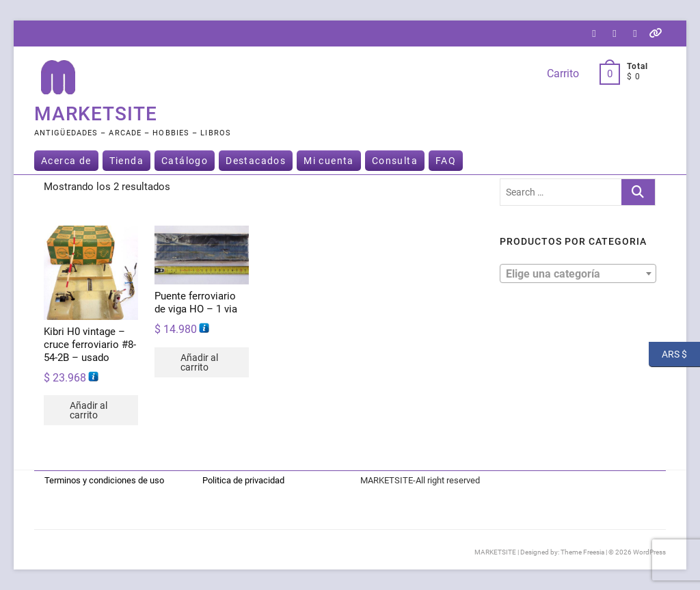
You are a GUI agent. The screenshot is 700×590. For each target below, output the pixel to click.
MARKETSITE (96, 114)
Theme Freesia (582, 552)
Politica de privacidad (243, 480)
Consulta (395, 161)
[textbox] (578, 273)
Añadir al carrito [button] (89, 410)
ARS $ (668, 354)
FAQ (446, 161)
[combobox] (578, 273)
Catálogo (185, 161)
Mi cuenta (329, 161)
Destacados (256, 161)
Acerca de (66, 161)
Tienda (126, 161)
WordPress (649, 552)
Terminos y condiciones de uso (104, 480)
